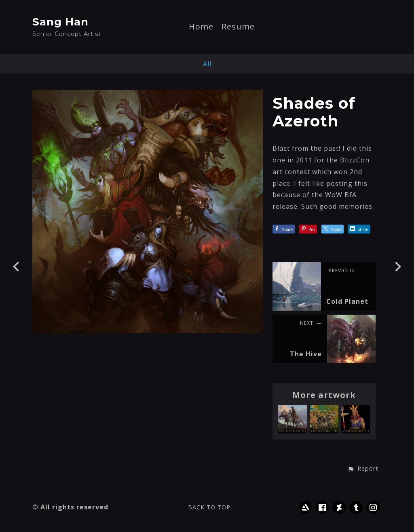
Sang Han (60, 22)
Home (201, 27)
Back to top (209, 507)
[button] (363, 469)
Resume (238, 27)
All (207, 64)
